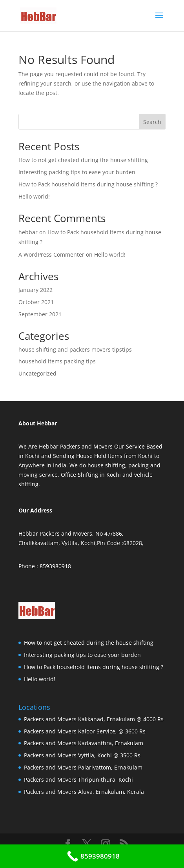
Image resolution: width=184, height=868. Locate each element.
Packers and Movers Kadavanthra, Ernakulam (84, 743)
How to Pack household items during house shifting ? (88, 184)
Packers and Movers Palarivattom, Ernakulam (83, 767)
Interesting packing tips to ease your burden (77, 172)
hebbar (28, 232)
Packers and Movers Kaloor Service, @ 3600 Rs (85, 731)
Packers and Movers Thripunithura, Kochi (78, 780)
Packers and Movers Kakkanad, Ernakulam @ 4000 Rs (94, 719)
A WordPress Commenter (51, 254)
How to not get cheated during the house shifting (83, 160)
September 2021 (40, 314)
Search (152, 122)
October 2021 (36, 302)
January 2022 (36, 290)
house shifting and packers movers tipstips (75, 349)
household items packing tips (57, 361)
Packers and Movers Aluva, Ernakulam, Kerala (84, 792)
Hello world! (34, 196)
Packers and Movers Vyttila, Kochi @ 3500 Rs (82, 755)
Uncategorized (37, 373)
